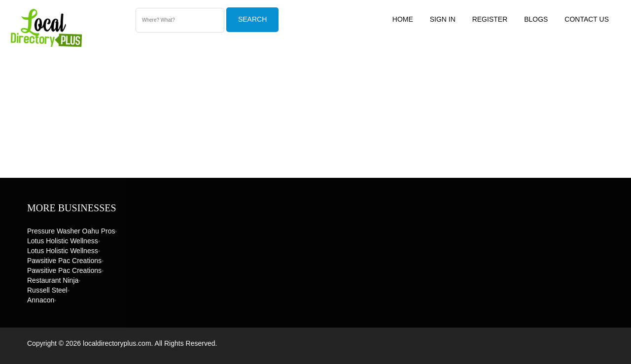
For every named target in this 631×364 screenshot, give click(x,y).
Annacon (41, 300)
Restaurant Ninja (53, 280)
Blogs (536, 19)
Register (490, 19)
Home (403, 19)
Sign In (443, 19)
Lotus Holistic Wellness (63, 241)
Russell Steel (47, 290)
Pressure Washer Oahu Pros (71, 231)
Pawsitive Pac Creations (64, 261)
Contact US (587, 19)
